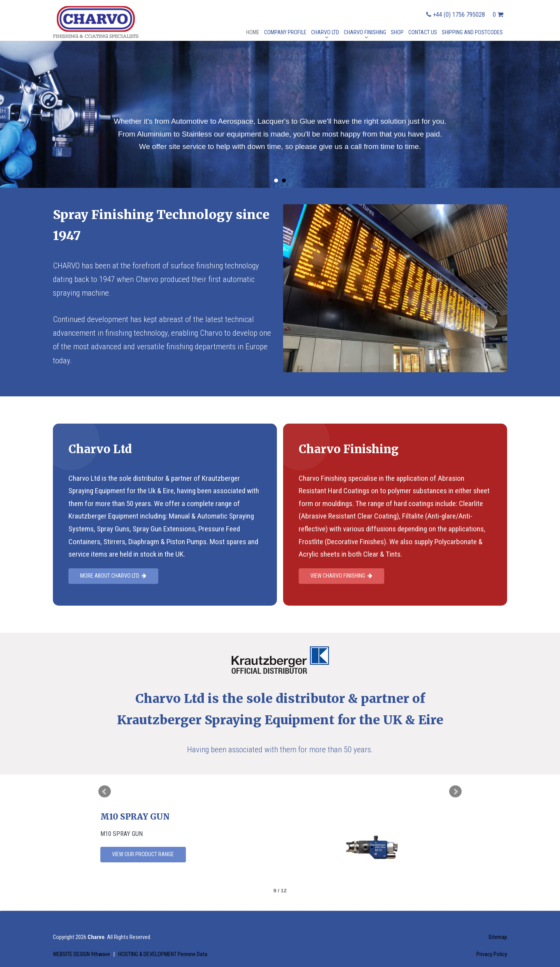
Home (253, 32)
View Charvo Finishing (341, 576)
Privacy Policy (492, 954)
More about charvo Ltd (113, 576)
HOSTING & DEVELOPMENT (163, 954)
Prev (105, 792)
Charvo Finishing (365, 32)
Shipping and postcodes (472, 32)
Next (455, 792)
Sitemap (498, 937)
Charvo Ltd (325, 32)
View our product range (143, 854)
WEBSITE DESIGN (82, 954)
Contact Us (423, 32)
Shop (397, 32)
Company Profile (285, 32)
